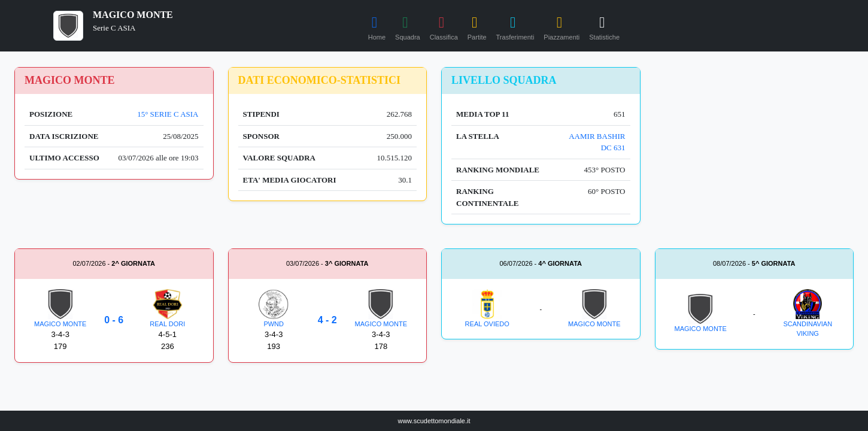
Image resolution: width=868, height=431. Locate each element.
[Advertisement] (755, 142)
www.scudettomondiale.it (434, 421)
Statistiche (604, 26)
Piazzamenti (562, 26)
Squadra (408, 26)
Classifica (444, 26)
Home (377, 26)
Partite (477, 26)
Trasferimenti (515, 26)
